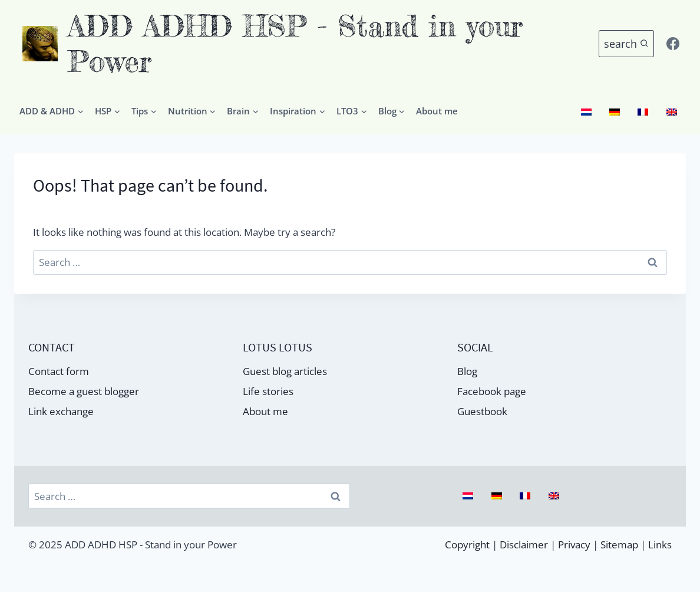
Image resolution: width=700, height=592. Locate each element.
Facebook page (492, 391)
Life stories (268, 391)
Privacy (574, 545)
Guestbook (482, 411)
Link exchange (61, 411)
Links (660, 545)
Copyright (467, 545)
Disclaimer (524, 545)
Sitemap (619, 545)
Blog (467, 371)
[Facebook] (673, 44)
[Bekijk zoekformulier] (626, 44)
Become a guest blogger (84, 391)
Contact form (59, 371)
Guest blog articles (285, 371)
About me (437, 111)
